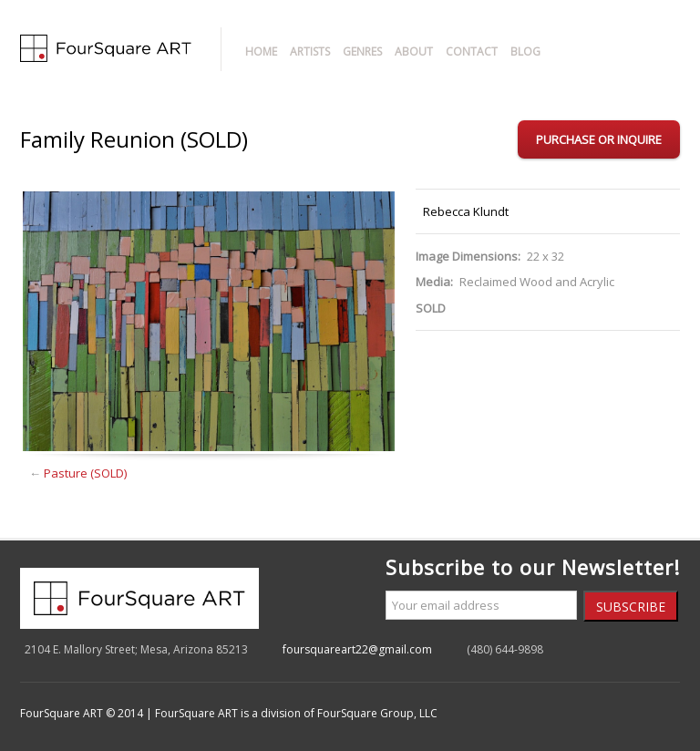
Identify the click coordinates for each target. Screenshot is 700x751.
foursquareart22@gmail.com (357, 649)
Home (261, 51)
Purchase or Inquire (599, 139)
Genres (362, 51)
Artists (310, 51)
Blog (525, 51)
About (414, 51)
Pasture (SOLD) (85, 473)
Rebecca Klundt (466, 211)
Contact (472, 51)
